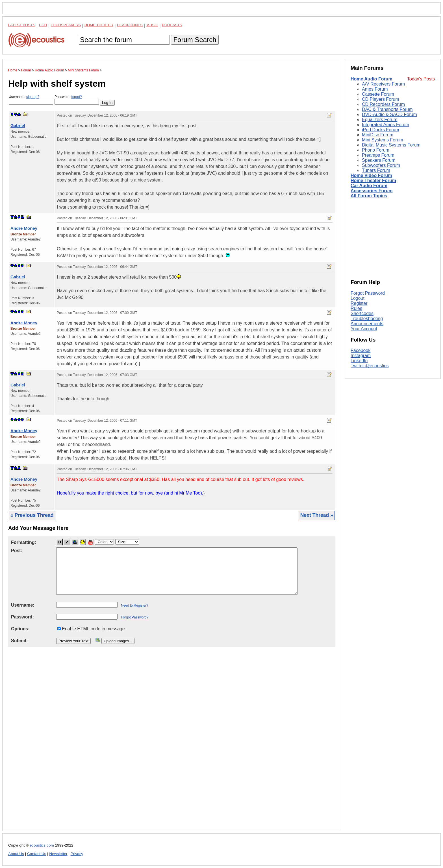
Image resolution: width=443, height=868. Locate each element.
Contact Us (37, 854)
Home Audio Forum (372, 79)
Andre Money (24, 228)
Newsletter (58, 854)
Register (359, 303)
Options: (20, 629)
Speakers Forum (379, 160)
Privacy (77, 854)
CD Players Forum (381, 99)
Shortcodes (362, 313)
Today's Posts (421, 79)
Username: (31, 100)
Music (152, 25)
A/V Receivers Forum (383, 84)
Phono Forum (376, 150)
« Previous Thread (32, 515)
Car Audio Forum (369, 186)
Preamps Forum (378, 155)
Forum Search (195, 40)
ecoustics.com (42, 845)
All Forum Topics (369, 196)
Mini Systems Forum (383, 140)
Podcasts (172, 25)
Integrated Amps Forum (386, 125)
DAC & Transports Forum (387, 109)
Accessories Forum (372, 191)
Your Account (364, 329)
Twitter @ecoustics (370, 366)
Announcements (367, 324)
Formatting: (24, 542)
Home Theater (99, 25)
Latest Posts (22, 25)
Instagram (361, 356)
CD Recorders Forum (383, 104)
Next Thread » (317, 515)
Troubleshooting (367, 319)
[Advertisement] (172, 743)
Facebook (361, 350)
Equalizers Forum (380, 120)
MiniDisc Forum (378, 135)
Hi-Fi (43, 25)
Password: (77, 100)
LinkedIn (359, 361)
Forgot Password (368, 293)
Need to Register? (135, 605)
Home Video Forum (371, 175)
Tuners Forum (376, 170)
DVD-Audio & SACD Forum (389, 114)
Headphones (130, 25)
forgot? (76, 97)
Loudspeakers (66, 25)
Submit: (19, 641)
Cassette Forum (378, 94)
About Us (16, 854)
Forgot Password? (135, 617)
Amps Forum (375, 89)
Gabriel (18, 125)
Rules (356, 308)
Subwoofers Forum (381, 165)
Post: (17, 551)
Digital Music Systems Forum (391, 145)
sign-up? (33, 97)
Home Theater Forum (373, 181)
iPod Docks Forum (381, 130)
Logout (358, 298)
